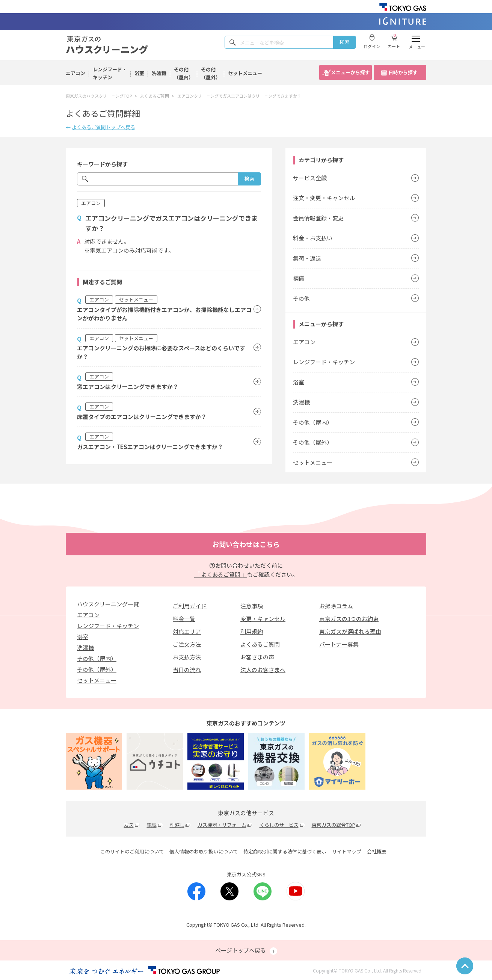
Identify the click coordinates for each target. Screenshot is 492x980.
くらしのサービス (279, 825)
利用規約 (252, 631)
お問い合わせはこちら (246, 544)
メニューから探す (350, 72)
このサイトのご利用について (132, 851)
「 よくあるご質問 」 (221, 574)
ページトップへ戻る (246, 951)
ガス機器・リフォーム (222, 825)
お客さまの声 (257, 657)
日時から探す (403, 72)
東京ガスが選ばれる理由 (350, 631)
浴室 (139, 73)
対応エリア (187, 631)
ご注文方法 (187, 644)
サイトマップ (347, 851)
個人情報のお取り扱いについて (204, 851)
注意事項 (252, 606)
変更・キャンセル (263, 619)
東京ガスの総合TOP (334, 825)
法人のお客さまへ (263, 670)
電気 (152, 825)
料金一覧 (184, 619)
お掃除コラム (336, 606)
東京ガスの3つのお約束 (349, 619)
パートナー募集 (339, 644)
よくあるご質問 (260, 644)
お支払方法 (187, 657)
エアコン (75, 73)
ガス (129, 825)
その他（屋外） (211, 73)
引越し (177, 825)
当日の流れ (187, 670)
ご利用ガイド (190, 606)
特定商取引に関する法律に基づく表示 (285, 851)
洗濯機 (159, 73)
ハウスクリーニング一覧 (108, 604)
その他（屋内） (184, 73)
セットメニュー (245, 73)
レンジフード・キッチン (110, 73)
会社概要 (377, 851)
